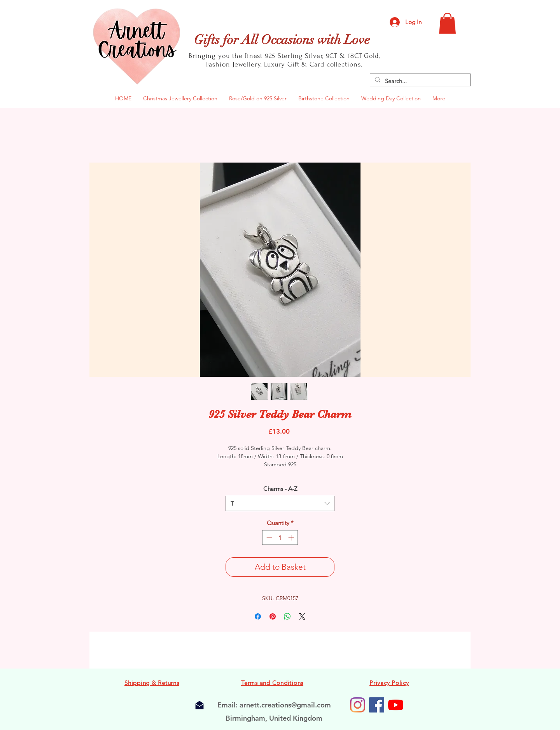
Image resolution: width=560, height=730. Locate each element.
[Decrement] (269, 538)
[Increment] (292, 538)
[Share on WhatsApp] (287, 616)
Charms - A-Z (280, 489)
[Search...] (419, 81)
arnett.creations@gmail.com (285, 705)
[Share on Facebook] (258, 616)
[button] (447, 23)
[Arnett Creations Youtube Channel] (396, 705)
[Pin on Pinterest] (273, 616)
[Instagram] (358, 705)
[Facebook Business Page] (377, 705)
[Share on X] (302, 616)
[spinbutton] (280, 538)
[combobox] (280, 503)
